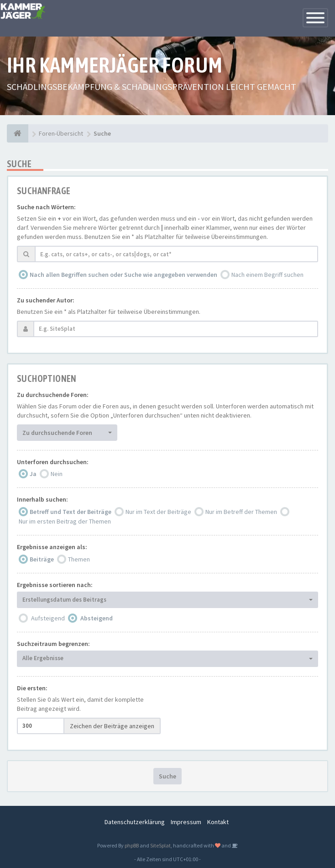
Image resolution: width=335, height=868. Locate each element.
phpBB (132, 845)
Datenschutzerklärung (135, 822)
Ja (33, 474)
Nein (57, 474)
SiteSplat (160, 845)
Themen (79, 559)
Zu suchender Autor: (46, 300)
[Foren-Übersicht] (18, 133)
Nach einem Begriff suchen (267, 275)
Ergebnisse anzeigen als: (52, 547)
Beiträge (42, 559)
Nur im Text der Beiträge (158, 512)
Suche (167, 776)
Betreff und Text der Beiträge (71, 512)
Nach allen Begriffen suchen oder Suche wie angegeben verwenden (123, 275)
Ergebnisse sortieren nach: (55, 585)
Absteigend (97, 618)
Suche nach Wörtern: (46, 207)
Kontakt (218, 822)
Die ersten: (32, 688)
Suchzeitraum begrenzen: (53, 644)
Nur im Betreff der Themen (241, 512)
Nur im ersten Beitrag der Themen (65, 521)
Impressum (186, 822)
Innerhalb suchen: (42, 499)
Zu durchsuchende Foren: (53, 395)
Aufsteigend (48, 618)
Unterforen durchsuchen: (53, 462)
